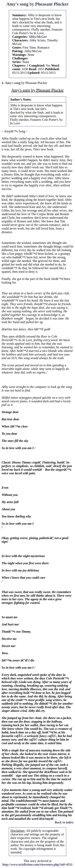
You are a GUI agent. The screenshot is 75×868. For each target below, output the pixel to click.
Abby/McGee (38, 37)
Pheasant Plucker (52, 4)
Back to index (64, 822)
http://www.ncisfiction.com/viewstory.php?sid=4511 (37, 865)
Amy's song (17, 4)
